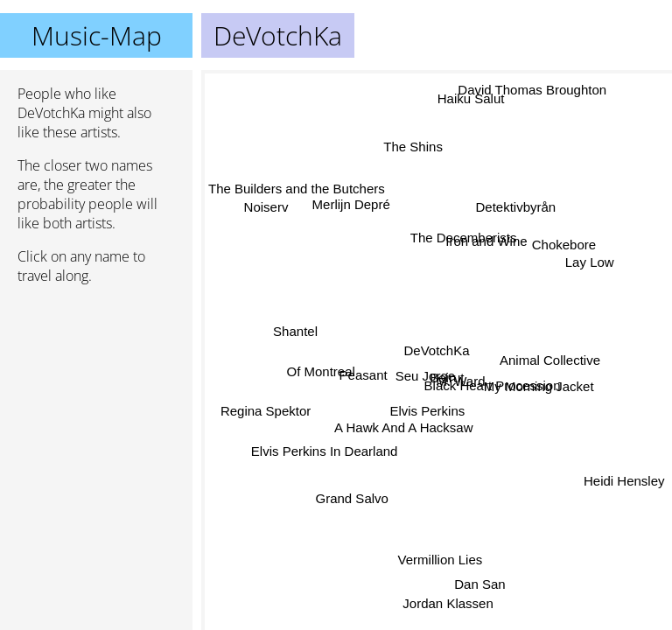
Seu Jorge (427, 376)
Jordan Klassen (448, 602)
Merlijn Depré (352, 203)
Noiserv (266, 207)
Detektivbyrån (516, 209)
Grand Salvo (353, 499)
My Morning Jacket (539, 388)
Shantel (297, 329)
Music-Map (97, 35)
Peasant (364, 369)
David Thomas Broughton (532, 94)
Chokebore (560, 240)
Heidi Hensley (624, 476)
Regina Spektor (265, 413)
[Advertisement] (96, 391)
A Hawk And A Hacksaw (403, 427)
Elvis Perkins (428, 410)
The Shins (414, 147)
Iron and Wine (486, 242)
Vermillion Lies (438, 560)
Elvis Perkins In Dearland (324, 440)
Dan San (481, 581)
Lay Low (588, 259)
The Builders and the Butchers (297, 189)
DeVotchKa (437, 350)
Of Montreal (321, 378)
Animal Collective (551, 363)
